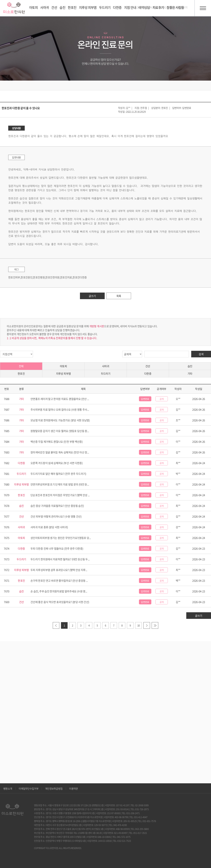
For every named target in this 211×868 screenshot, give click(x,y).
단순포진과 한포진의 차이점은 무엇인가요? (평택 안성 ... (60, 495)
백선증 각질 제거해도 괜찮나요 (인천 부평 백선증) (57, 442)
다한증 (148, 373)
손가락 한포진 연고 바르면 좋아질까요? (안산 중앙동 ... (59, 581)
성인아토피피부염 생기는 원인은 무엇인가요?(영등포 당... (61, 538)
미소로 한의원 (14, 8)
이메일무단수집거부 (29, 789)
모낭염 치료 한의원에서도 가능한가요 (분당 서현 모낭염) (60, 420)
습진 (190, 366)
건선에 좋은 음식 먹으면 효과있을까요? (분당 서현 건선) (60, 602)
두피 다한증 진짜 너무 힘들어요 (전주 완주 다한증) (57, 548)
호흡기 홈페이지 (179, 7)
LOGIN (139, 7)
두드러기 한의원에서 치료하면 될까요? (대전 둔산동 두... (60, 559)
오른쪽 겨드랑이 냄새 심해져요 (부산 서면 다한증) (57, 463)
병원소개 (8, 789)
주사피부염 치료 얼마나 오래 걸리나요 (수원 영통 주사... (60, 409)
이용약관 (73, 789)
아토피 (63, 366)
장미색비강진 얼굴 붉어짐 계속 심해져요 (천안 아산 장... (60, 452)
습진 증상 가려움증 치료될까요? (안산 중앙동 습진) (57, 506)
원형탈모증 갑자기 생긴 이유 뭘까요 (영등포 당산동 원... (60, 431)
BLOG (163, 7)
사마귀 (106, 366)
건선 (148, 366)
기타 (190, 373)
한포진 (21, 373)
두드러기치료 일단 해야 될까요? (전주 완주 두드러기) (58, 474)
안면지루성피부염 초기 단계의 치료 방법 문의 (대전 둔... (60, 484)
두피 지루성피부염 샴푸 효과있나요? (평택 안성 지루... (59, 570)
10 (139, 625)
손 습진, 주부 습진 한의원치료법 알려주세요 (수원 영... (59, 591)
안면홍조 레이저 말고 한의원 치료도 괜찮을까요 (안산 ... (60, 399)
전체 (21, 366)
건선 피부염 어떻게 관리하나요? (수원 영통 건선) (56, 516)
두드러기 (106, 373)
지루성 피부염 (63, 373)
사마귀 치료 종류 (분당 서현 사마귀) (49, 527)
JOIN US (151, 7)
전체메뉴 (203, 8)
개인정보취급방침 (54, 789)
